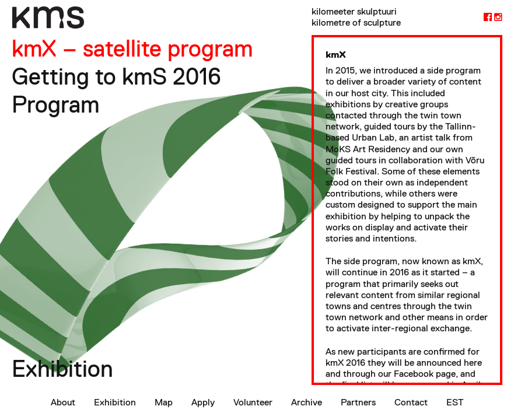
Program (55, 104)
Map (164, 402)
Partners (358, 402)
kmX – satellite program (132, 48)
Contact (411, 402)
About (63, 402)
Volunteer (253, 402)
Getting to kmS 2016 (116, 76)
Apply (203, 402)
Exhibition (115, 402)
